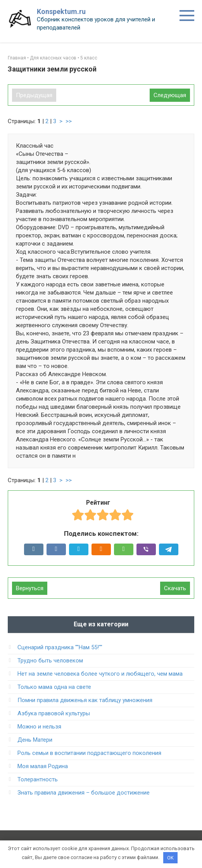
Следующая (170, 95)
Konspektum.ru (61, 11)
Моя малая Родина (43, 766)
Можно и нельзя (39, 727)
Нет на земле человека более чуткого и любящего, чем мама (100, 674)
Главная (17, 58)
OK (170, 858)
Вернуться (30, 588)
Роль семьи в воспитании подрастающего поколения (89, 753)
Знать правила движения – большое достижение (84, 793)
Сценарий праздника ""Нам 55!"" (60, 647)
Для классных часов (53, 58)
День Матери (35, 740)
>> (69, 121)
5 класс (89, 58)
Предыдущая (34, 95)
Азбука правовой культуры (54, 713)
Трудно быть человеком (50, 661)
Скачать (175, 588)
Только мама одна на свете (54, 687)
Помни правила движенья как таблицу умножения (85, 700)
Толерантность (38, 779)
